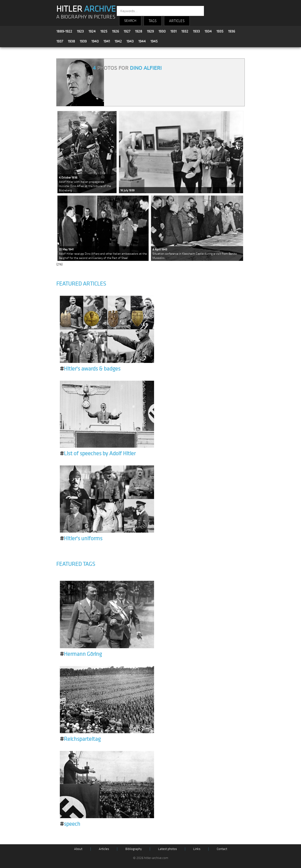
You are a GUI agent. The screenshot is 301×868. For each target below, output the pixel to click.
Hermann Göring (81, 654)
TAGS (153, 21)
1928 (139, 31)
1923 (80, 31)
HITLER (86, 9)
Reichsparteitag (80, 739)
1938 (71, 41)
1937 (60, 41)
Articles (104, 849)
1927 (127, 31)
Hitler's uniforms (81, 539)
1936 (232, 31)
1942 (118, 41)
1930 (162, 31)
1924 (92, 31)
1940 (95, 41)
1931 (174, 31)
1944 (142, 41)
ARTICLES (177, 21)
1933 (196, 31)
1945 (154, 41)
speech (70, 824)
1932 (185, 31)
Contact (222, 849)
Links (197, 849)
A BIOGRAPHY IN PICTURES (86, 17)
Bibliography (134, 849)
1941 (107, 41)
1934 (208, 31)
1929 (150, 31)
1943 (130, 41)
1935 (220, 31)
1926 (115, 31)
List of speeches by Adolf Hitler (98, 454)
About (78, 849)
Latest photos (167, 849)
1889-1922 (64, 31)
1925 (104, 31)
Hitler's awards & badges (90, 369)
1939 (83, 41)
